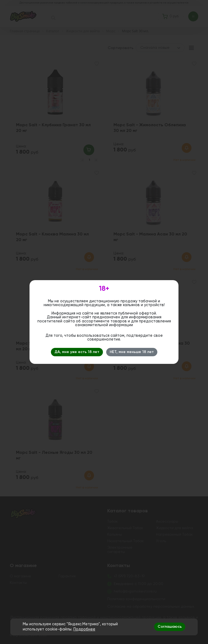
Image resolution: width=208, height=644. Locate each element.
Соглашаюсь (170, 627)
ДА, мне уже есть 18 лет (77, 352)
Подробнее (84, 629)
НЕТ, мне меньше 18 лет (132, 352)
